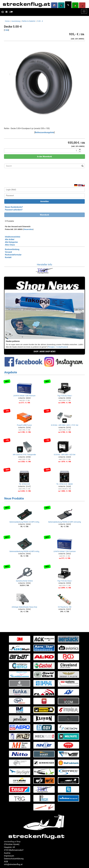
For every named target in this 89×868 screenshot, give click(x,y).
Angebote (11, 372)
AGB (6, 862)
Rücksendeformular (13, 255)
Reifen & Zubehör (29, 21)
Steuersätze (28, 229)
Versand (8, 252)
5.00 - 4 (40, 21)
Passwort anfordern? (14, 210)
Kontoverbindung (12, 249)
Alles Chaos (10, 245)
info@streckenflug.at (13, 864)
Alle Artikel (10, 239)
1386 (7, 30)
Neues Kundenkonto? (14, 207)
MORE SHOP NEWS (48, 352)
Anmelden (45, 201)
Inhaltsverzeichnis (13, 237)
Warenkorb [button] (44, 215)
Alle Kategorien (11, 242)
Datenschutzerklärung (14, 859)
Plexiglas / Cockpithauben (58, 347)
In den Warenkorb (44, 157)
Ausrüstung (16, 21)
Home (7, 21)
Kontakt (8, 257)
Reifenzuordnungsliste (45, 132)
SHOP (36, 352)
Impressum (9, 856)
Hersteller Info (44, 265)
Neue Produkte (14, 498)
